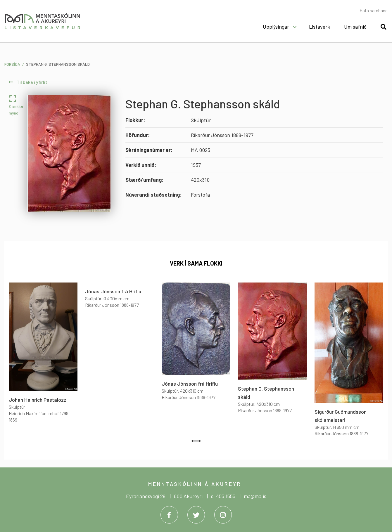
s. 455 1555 (223, 496)
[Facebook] (169, 515)
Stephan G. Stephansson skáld (58, 64)
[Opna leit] (383, 26)
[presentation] (194, 441)
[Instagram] (223, 515)
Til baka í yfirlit (28, 82)
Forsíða (12, 64)
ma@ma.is (255, 496)
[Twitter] (196, 515)
